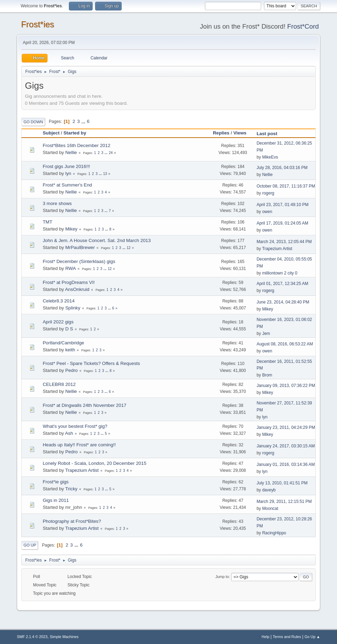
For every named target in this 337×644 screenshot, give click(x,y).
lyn (68, 173)
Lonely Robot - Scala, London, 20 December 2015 (94, 463)
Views (243, 133)
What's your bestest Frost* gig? (75, 426)
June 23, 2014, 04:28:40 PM (283, 302)
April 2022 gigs (58, 322)
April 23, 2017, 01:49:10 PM (283, 205)
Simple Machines (64, 637)
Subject (51, 133)
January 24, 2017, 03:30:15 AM (286, 446)
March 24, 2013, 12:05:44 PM (284, 242)
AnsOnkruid (77, 289)
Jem (266, 334)
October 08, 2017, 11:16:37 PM (286, 186)
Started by (75, 133)
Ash (69, 433)
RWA (71, 268)
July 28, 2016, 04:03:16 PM (282, 168)
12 (128, 248)
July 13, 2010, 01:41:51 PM (282, 483)
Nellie (71, 152)
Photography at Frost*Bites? (72, 521)
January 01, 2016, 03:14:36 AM (286, 464)
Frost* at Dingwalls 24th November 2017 (84, 405)
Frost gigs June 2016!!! (66, 166)
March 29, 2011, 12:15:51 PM (284, 502)
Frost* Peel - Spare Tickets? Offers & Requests (91, 363)
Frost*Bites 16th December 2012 (76, 145)
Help (265, 637)
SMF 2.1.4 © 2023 (32, 637)
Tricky (71, 489)
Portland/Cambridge (63, 343)
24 (111, 153)
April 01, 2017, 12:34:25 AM (282, 284)
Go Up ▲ (312, 637)
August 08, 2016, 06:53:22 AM (285, 344)
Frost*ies (38, 24)
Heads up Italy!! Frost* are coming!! (79, 445)
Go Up (30, 545)
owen (267, 212)
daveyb (269, 490)
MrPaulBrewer (80, 247)
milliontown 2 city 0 (280, 273)
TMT (47, 222)
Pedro (72, 370)
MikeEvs (270, 157)
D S (69, 329)
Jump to (222, 577)
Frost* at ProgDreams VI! (69, 282)
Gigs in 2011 (56, 500)
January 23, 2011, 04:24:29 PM (286, 427)
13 (105, 174)
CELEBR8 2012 (59, 384)
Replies (221, 133)
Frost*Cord (303, 26)
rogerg (268, 193)
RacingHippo (274, 533)
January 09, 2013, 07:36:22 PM (286, 386)
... (84, 121)
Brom (267, 375)
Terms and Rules (287, 637)
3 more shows (57, 203)
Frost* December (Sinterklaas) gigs (79, 261)
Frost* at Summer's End (67, 185)
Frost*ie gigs (56, 482)
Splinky (73, 308)
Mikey (71, 229)
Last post (267, 134)
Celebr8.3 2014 (59, 301)
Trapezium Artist (277, 249)
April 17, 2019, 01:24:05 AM (282, 223)
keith (70, 350)
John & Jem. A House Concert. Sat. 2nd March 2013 (97, 240)
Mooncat (270, 508)
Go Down (33, 122)
